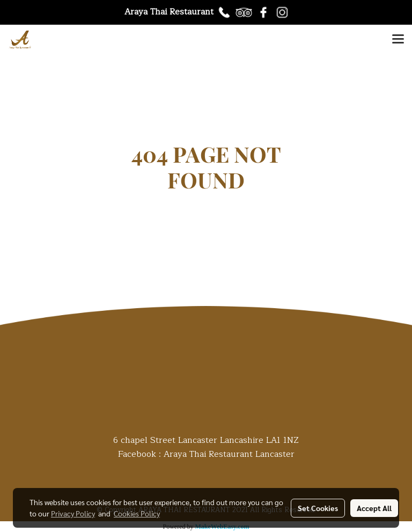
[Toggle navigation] (398, 40)
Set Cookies (318, 508)
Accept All (374, 508)
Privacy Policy (73, 513)
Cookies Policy (137, 513)
